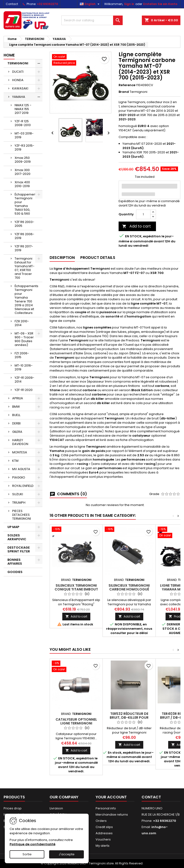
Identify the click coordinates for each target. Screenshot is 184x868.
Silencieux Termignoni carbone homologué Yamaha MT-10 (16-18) (129, 589)
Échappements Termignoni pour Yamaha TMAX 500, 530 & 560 (26, 204)
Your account (111, 797)
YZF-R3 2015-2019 (24, 147)
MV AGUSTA (21, 469)
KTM (15, 461)
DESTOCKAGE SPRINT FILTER (19, 549)
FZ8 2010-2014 (22, 323)
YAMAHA (19, 97)
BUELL (16, 415)
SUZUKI (18, 494)
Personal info (106, 808)
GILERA (17, 432)
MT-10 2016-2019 (24, 367)
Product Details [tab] (98, 258)
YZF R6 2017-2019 (24, 248)
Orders (101, 821)
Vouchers (103, 839)
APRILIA (18, 398)
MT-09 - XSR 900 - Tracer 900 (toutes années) (24, 339)
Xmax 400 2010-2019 (22, 184)
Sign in (129, 4)
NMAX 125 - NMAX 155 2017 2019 (23, 109)
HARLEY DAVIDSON (20, 442)
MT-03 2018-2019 (24, 135)
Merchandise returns (112, 815)
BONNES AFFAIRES (15, 562)
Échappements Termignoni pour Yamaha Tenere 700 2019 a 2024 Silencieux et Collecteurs (26, 299)
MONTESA (20, 452)
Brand (124, 92)
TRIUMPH (19, 503)
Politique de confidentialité (32, 844)
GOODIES (15, 572)
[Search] (92, 20)
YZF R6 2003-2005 (24, 224)
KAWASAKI (20, 88)
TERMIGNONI (18, 63)
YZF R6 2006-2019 (24, 236)
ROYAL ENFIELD (23, 486)
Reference (127, 85)
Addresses (104, 833)
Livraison (56, 808)
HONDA (18, 80)
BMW (16, 407)
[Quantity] (143, 214)
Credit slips (104, 827)
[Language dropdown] (90, 4)
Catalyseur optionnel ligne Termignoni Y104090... (76, 723)
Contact (12, 4)
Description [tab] (62, 258)
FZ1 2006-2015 (22, 355)
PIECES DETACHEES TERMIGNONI (22, 515)
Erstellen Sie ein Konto (160, 4)
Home (9, 55)
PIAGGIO (19, 477)
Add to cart (137, 226)
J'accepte (67, 854)
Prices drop (13, 808)
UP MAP (13, 527)
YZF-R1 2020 (24, 390)
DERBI (16, 423)
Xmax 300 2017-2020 (23, 172)
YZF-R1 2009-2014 (24, 380)
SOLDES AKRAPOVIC (17, 537)
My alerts (103, 846)
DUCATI (18, 72)
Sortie (27, 854)
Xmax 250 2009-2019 (23, 160)
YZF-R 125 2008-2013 (23, 123)
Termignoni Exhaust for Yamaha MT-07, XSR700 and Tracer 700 (25, 268)
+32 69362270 (47, 4)
